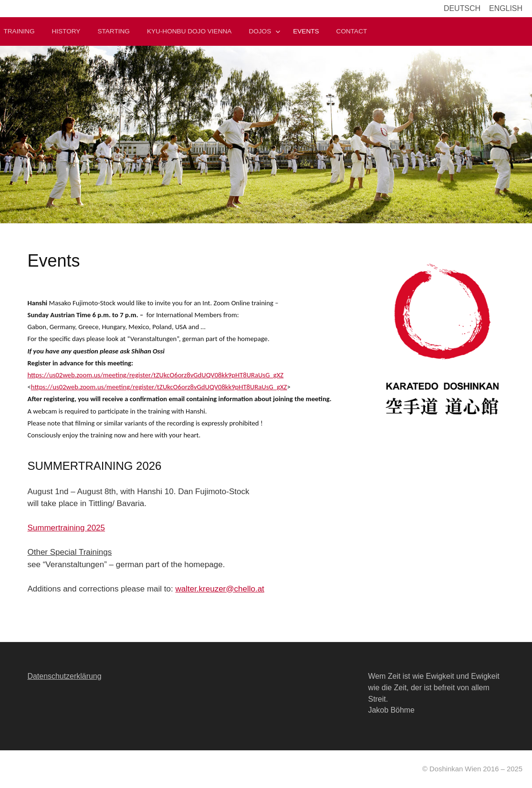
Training (19, 31)
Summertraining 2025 (67, 528)
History (66, 31)
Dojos (260, 31)
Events (306, 31)
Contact (352, 31)
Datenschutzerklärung (65, 676)
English (506, 8)
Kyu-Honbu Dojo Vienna (189, 31)
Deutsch (462, 8)
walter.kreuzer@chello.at (219, 589)
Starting (113, 31)
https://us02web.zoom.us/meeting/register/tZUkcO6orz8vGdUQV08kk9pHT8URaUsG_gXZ (156, 375)
